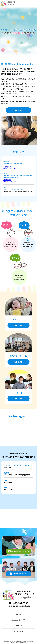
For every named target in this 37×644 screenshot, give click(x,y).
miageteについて (18, 620)
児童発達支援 (7, 166)
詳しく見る (19, 110)
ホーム (18, 614)
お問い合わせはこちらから (18, 551)
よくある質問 (18, 631)
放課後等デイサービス (10, 168)
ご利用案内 (18, 626)
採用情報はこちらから (18, 574)
